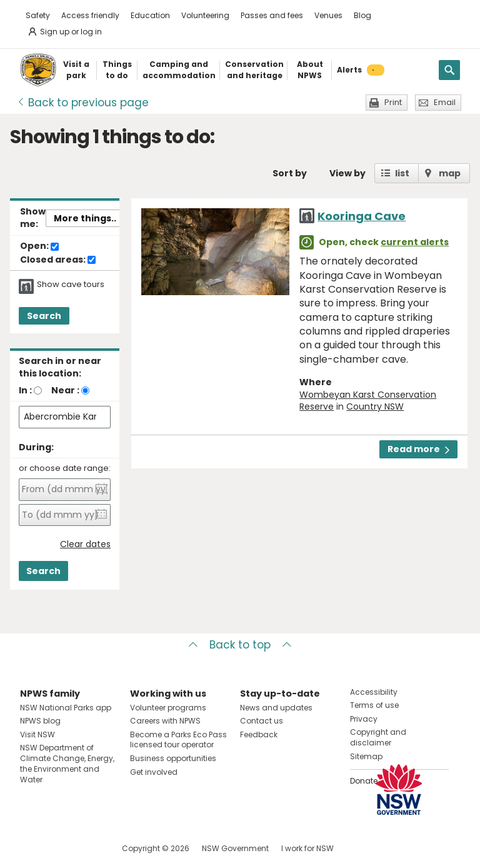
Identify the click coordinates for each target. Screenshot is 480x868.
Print (393, 102)
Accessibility (374, 692)
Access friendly (90, 15)
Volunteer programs (168, 708)
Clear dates (85, 544)
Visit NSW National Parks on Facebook (32, 848)
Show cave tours (71, 285)
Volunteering (205, 15)
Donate (364, 781)
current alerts (415, 242)
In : (25, 390)
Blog (362, 15)
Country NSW (375, 406)
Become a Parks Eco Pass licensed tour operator (178, 740)
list (402, 173)
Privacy (364, 719)
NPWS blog (40, 721)
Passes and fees (272, 15)
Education (150, 15)
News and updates (276, 708)
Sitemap (366, 756)
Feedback (259, 734)
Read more (418, 449)
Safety (38, 15)
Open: (39, 246)
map (450, 173)
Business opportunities (173, 758)
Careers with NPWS (165, 721)
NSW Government (235, 848)
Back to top (240, 645)
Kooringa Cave (362, 216)
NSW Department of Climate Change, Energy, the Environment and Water (67, 763)
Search (44, 316)
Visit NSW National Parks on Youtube (85, 848)
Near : (65, 390)
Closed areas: (58, 260)
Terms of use (374, 705)
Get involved (154, 772)
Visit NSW (37, 734)
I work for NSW (307, 848)
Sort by (290, 173)
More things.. (85, 218)
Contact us (262, 721)
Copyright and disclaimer (378, 737)
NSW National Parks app (66, 708)
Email (445, 102)
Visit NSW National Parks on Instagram (58, 848)
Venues (328, 15)
